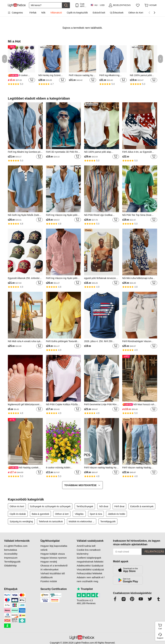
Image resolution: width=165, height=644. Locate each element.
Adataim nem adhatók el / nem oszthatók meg (91, 579)
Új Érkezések (117, 13)
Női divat (104, 506)
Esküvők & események (142, 506)
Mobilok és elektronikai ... (82, 521)
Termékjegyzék (108, 521)
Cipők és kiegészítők (77, 13)
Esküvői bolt (99, 13)
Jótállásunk (47, 577)
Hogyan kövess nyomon (54, 558)
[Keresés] (46, 5)
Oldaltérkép (10, 566)
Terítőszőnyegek (85, 506)
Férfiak (33, 13)
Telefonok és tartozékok (51, 521)
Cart (161, 626)
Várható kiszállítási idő (53, 573)
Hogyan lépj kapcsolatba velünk (54, 548)
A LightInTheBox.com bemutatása (16, 548)
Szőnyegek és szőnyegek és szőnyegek (50, 506)
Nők (43, 13)
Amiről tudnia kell (86, 546)
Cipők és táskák (18, 514)
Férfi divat (119, 506)
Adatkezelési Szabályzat (90, 566)
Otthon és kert (17, 506)
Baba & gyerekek (41, 514)
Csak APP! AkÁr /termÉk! (84, 5)
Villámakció (56, 13)
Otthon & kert (62, 514)
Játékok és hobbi (116, 514)
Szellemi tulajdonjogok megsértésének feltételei (90, 560)
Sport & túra (96, 514)
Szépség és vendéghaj (21, 521)
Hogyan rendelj (49, 562)
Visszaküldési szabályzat (90, 569)
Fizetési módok (49, 581)
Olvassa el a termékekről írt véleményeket (54, 567)
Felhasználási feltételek (90, 573)
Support (160, 638)
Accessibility (11, 554)
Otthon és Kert (136, 13)
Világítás (79, 514)
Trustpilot (85, 589)
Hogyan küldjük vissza (53, 554)
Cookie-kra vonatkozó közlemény (89, 552)
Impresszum (11, 558)
